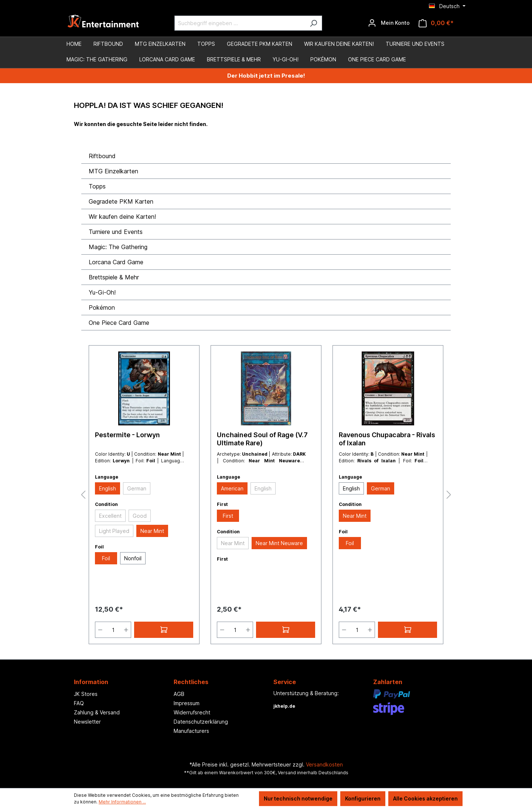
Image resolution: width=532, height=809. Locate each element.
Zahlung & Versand (97, 712)
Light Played (114, 531)
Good (140, 516)
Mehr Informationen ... (122, 802)
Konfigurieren (363, 798)
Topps (97, 186)
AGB (179, 694)
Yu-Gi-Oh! (102, 292)
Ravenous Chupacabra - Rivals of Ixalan (387, 439)
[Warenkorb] (436, 23)
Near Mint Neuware (279, 543)
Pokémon (102, 307)
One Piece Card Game (119, 323)
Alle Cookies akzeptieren (425, 798)
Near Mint (152, 531)
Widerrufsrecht (192, 712)
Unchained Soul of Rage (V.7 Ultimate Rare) (262, 439)
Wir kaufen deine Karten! (122, 217)
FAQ (79, 703)
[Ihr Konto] (389, 23)
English (108, 488)
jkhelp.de (284, 706)
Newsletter (87, 722)
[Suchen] (313, 23)
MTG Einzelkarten (113, 171)
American (232, 488)
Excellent (110, 516)
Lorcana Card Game (116, 262)
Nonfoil (133, 558)
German (137, 488)
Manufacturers (191, 731)
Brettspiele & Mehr (114, 277)
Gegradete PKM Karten (121, 201)
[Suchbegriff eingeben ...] (240, 23)
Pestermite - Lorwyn (127, 435)
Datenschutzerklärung (201, 722)
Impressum (187, 703)
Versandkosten (324, 764)
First (228, 516)
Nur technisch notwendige (298, 798)
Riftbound (102, 156)
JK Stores (86, 694)
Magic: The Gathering (118, 247)
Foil (106, 558)
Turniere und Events (116, 232)
